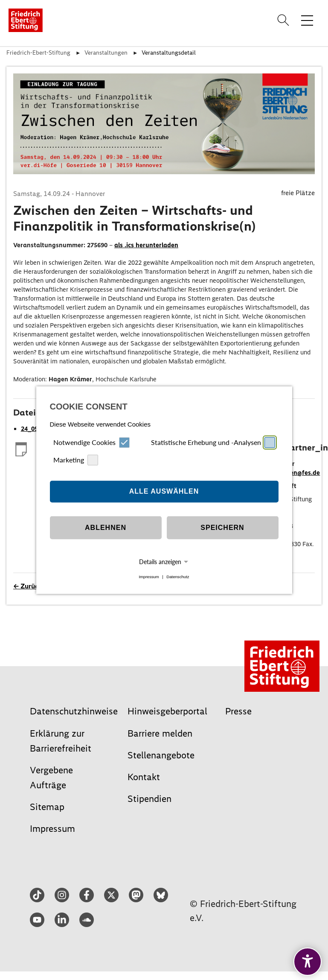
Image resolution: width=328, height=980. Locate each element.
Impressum (149, 577)
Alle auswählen (164, 491)
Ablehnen (106, 528)
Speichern (222, 528)
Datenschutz (178, 577)
